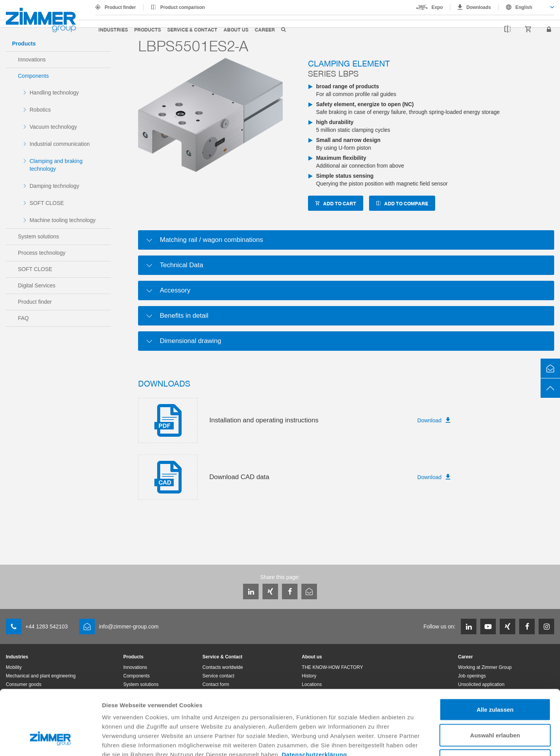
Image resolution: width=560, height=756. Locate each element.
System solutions (38, 236)
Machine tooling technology (63, 220)
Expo (437, 7)
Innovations (32, 59)
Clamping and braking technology (56, 165)
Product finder (120, 7)
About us (236, 29)
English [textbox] (524, 7)
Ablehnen (495, 705)
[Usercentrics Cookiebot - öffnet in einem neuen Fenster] (50, 741)
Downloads (479, 7)
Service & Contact (192, 29)
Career (265, 29)
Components (33, 76)
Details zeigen (414, 741)
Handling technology (54, 93)
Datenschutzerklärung (315, 699)
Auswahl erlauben (495, 680)
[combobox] (526, 7)
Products (148, 29)
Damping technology (54, 186)
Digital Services (37, 285)
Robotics (40, 110)
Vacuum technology (53, 127)
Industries (113, 29)
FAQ (23, 318)
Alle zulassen (495, 654)
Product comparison (183, 7)
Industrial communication (60, 144)
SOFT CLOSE (47, 203)
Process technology (42, 253)
